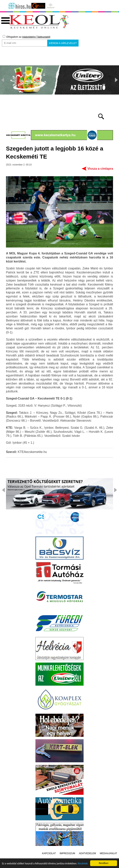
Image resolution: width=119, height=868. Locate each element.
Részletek (83, 864)
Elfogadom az (27, 37)
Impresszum (67, 853)
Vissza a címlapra (100, 169)
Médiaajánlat (108, 853)
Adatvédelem (87, 853)
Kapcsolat (49, 853)
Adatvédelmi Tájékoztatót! (36, 37)
